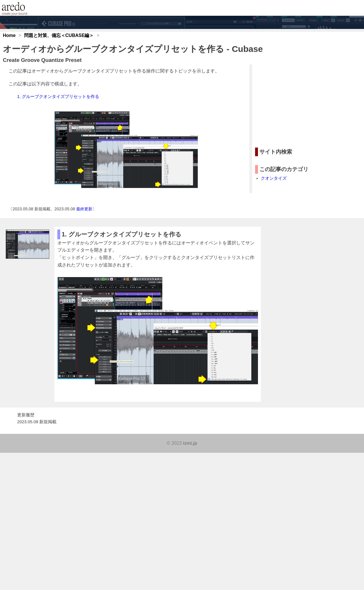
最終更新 (84, 209)
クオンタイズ (274, 178)
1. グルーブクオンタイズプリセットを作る (58, 97)
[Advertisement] (298, 103)
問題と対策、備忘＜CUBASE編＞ (59, 35)
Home (9, 35)
